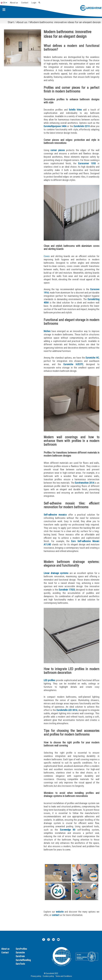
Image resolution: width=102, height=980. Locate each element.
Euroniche (20, 953)
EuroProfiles (21, 949)
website (60, 912)
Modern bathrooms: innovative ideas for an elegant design (65, 22)
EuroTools (20, 964)
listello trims (75, 110)
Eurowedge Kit (68, 830)
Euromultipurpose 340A (55, 126)
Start (11, 22)
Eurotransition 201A (85, 483)
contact (56, 915)
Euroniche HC (92, 358)
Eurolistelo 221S (82, 126)
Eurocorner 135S (87, 163)
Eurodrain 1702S (67, 590)
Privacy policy (36, 976)
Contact (25, 3)
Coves (47, 256)
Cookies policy (48, 976)
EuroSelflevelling (23, 960)
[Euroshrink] (91, 8)
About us (14, 3)
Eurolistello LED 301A (67, 710)
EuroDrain (20, 956)
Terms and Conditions (64, 976)
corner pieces (58, 150)
